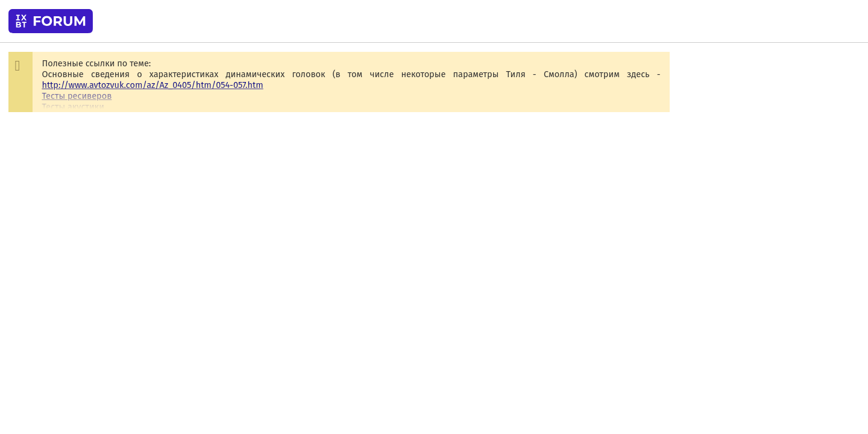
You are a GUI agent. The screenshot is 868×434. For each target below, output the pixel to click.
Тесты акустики (73, 107)
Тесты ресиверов (77, 96)
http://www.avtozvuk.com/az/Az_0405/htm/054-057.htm (152, 85)
